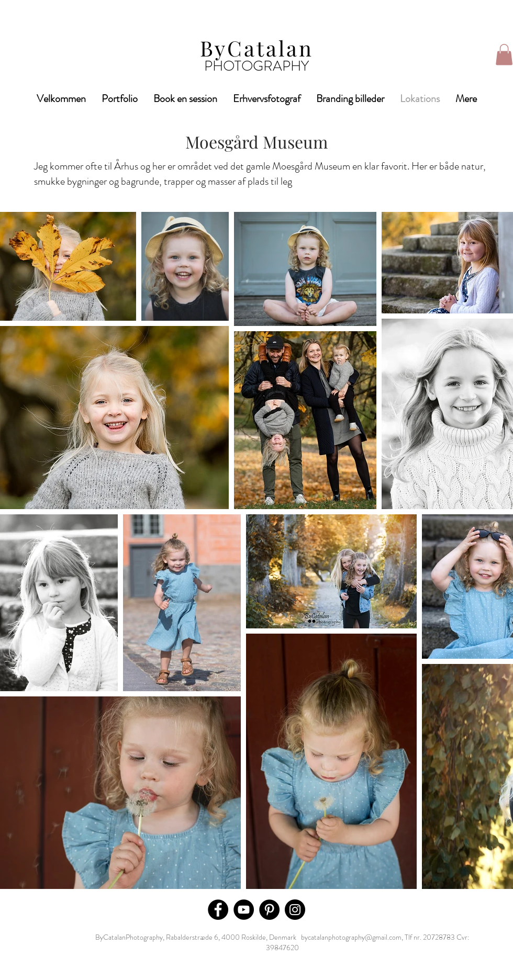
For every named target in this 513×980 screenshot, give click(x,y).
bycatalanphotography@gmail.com (351, 937)
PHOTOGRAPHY (256, 66)
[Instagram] (295, 910)
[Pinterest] (269, 910)
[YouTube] (244, 910)
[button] (504, 55)
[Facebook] (218, 910)
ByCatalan (257, 48)
